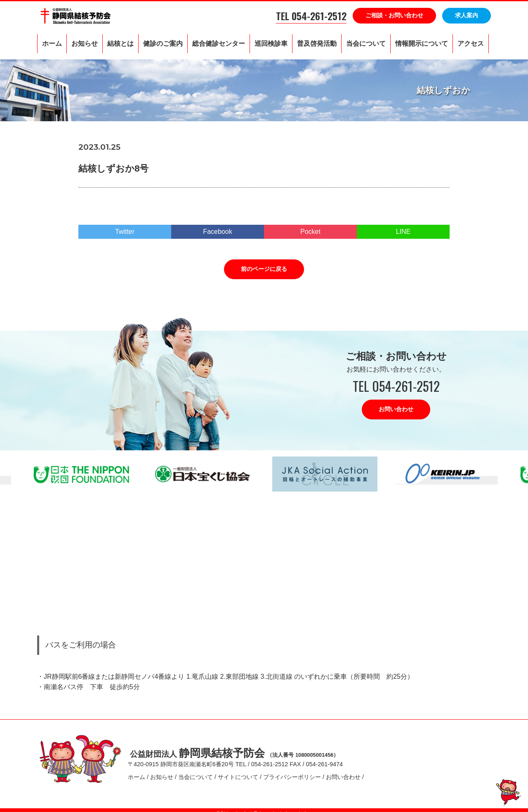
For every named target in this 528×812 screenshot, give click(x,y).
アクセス (471, 44)
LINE (403, 232)
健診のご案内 (163, 44)
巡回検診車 (271, 44)
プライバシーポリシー (292, 774)
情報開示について (422, 44)
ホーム (52, 44)
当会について (366, 44)
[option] (203, 474)
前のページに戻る (264, 269)
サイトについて (238, 774)
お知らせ (85, 44)
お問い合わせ (396, 409)
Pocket (310, 232)
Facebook (217, 232)
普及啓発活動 (317, 44)
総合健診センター (219, 44)
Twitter (125, 232)
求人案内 (467, 15)
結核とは (120, 44)
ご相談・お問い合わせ (394, 15)
